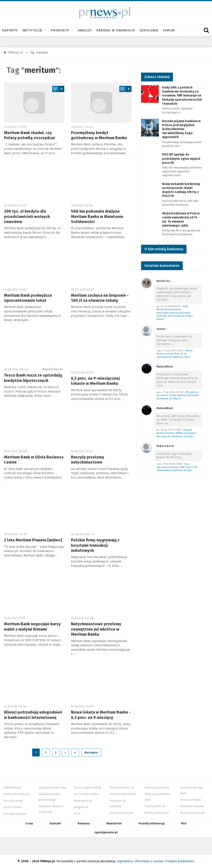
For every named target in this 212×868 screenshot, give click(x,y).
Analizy (85, 30)
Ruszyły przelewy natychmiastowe (88, 460)
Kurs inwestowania (15, 814)
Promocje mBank (190, 800)
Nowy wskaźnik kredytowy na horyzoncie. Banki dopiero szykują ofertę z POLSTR (181, 190)
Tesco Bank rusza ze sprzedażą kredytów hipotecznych (33, 378)
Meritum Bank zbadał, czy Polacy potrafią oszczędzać (30, 135)
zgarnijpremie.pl (106, 832)
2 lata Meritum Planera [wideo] (33, 540)
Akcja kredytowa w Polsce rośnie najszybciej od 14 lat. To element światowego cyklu (181, 219)
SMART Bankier (12, 788)
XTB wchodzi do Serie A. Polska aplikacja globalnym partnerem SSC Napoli (178, 395)
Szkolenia (149, 30)
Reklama (84, 823)
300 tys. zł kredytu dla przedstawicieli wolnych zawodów (27, 217)
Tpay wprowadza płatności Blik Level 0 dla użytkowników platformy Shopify (177, 467)
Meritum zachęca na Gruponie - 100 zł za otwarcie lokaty (100, 298)
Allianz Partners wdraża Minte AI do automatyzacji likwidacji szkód (175, 354)
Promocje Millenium (157, 813)
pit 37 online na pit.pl (87, 794)
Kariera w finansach (116, 30)
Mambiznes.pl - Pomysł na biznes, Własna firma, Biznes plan (136, 846)
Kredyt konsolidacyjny (17, 794)
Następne (91, 752)
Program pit (81, 807)
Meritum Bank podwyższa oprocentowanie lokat (28, 298)
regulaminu (125, 861)
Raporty (10, 30)
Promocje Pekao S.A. (122, 788)
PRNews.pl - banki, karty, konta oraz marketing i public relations (112, 846)
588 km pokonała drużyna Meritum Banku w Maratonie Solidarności (97, 217)
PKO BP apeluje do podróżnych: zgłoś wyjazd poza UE (181, 159)
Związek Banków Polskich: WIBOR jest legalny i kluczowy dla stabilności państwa (177, 433)
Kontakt (55, 823)
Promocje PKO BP (155, 806)
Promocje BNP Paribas (123, 794)
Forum (169, 30)
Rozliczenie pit (83, 801)
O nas (29, 823)
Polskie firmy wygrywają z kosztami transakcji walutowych (95, 545)
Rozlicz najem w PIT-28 (88, 788)
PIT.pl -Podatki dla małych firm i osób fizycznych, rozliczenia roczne (73, 846)
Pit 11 (77, 814)
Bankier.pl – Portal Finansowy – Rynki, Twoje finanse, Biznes (57, 846)
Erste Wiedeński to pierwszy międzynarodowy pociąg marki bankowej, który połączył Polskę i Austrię (175, 313)
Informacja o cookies (149, 861)
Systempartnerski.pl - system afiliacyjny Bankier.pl (90, 846)
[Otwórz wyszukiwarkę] (206, 30)
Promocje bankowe (121, 813)
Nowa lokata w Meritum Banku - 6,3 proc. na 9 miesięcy (101, 715)
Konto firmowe (13, 807)
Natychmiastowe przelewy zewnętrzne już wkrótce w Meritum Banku (96, 629)
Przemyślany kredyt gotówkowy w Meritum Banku (99, 135)
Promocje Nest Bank (192, 813)
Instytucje (34, 30)
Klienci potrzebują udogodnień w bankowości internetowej (33, 715)
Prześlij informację (152, 823)
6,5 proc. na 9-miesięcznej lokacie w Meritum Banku (95, 381)
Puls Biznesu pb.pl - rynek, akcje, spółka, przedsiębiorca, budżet (179, 846)
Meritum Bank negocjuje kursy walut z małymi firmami (32, 626)
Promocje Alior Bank (157, 788)
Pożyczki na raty (13, 801)
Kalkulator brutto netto (53, 788)
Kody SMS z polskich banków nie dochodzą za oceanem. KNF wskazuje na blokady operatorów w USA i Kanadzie (182, 96)
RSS (184, 823)
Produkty (62, 30)
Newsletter (114, 823)
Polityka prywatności (180, 861)
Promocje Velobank (192, 806)
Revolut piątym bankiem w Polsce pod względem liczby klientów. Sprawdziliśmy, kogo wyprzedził (181, 129)
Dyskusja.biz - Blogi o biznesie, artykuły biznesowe (161, 846)
